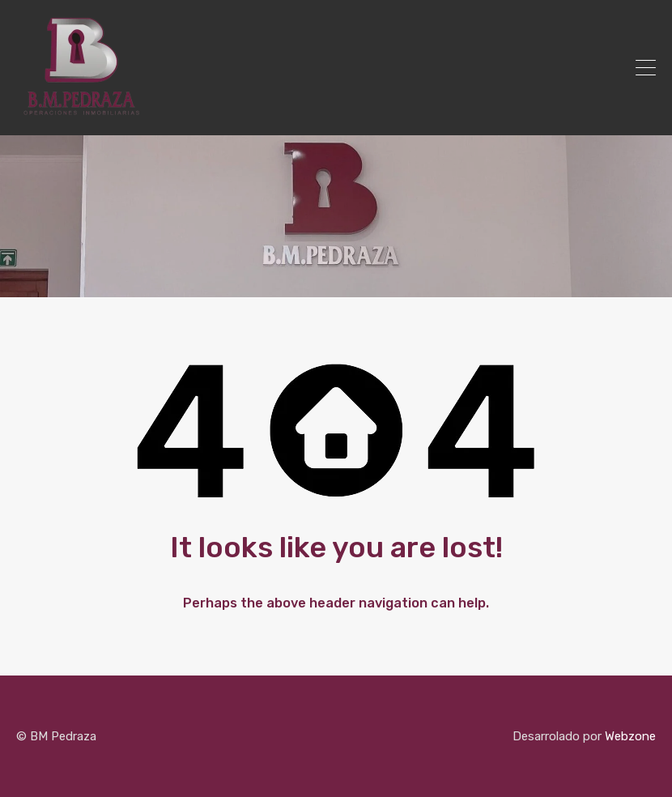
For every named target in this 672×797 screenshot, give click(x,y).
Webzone (630, 736)
